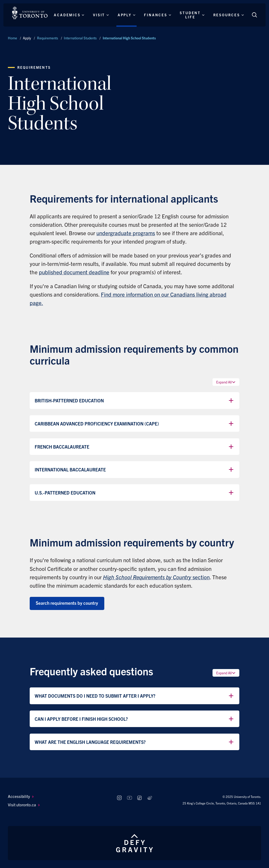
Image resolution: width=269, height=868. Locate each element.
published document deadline (74, 272)
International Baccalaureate (135, 470)
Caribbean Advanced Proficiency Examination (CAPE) (135, 424)
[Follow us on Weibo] (150, 798)
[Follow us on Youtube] (129, 798)
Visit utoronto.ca (24, 805)
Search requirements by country (67, 603)
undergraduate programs (126, 233)
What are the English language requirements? (135, 742)
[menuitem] (57, 796)
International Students (80, 38)
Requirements (48, 38)
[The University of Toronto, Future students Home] (30, 13)
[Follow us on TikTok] (140, 798)
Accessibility (21, 796)
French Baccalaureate (135, 447)
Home (12, 38)
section (156, 577)
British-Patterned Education (135, 401)
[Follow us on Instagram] (119, 798)
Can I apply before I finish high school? (135, 719)
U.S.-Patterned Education (135, 493)
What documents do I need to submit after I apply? (135, 696)
